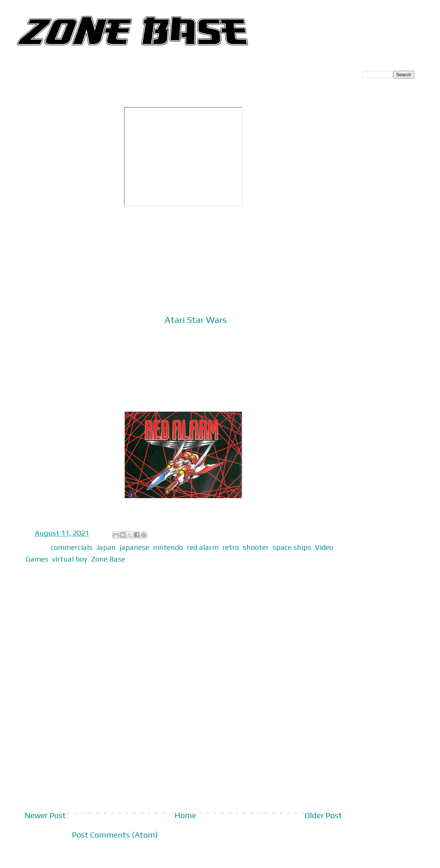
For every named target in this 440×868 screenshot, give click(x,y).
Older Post (323, 815)
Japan (106, 547)
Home (185, 815)
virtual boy (70, 559)
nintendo (168, 547)
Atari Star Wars (196, 320)
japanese (134, 547)
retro (231, 547)
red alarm (203, 547)
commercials (71, 547)
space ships (292, 547)
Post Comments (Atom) (115, 835)
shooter (256, 547)
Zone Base (108, 559)
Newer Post (45, 815)
